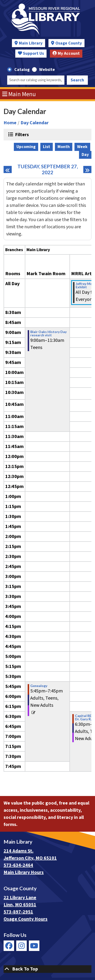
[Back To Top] (47, 969)
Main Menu (19, 94)
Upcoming (26, 147)
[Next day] (87, 169)
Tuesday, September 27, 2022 (49, 169)
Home (10, 123)
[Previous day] (8, 169)
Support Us (31, 53)
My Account (66, 53)
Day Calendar (35, 123)
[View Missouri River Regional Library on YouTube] (34, 946)
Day (85, 155)
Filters (21, 134)
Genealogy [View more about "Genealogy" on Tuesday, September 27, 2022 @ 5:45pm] (39, 686)
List (47, 147)
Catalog (22, 70)
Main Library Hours (24, 872)
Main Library (31, 43)
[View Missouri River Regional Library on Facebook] (9, 946)
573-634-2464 (18, 865)
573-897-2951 (18, 912)
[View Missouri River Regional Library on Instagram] (21, 946)
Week (82, 147)
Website (47, 70)
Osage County (69, 43)
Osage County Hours (26, 919)
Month (64, 147)
